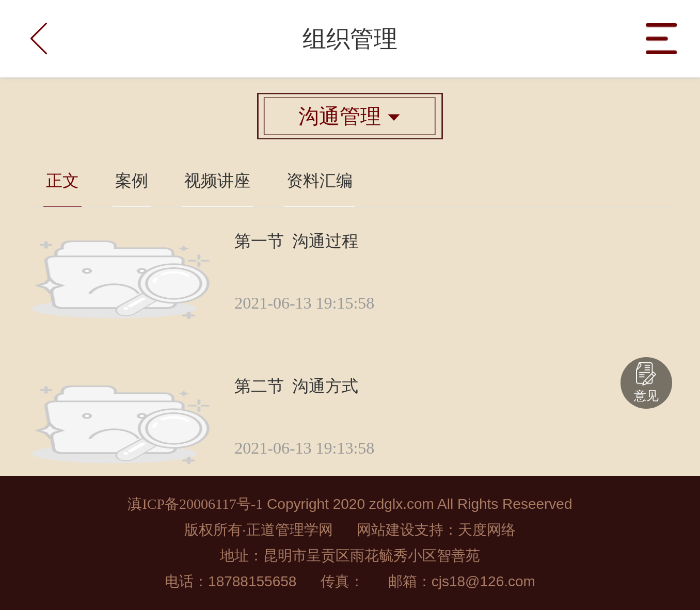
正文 (62, 181)
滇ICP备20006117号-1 (195, 504)
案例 (132, 181)
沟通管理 (350, 116)
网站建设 (386, 530)
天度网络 (487, 530)
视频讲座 (217, 181)
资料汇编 (320, 181)
